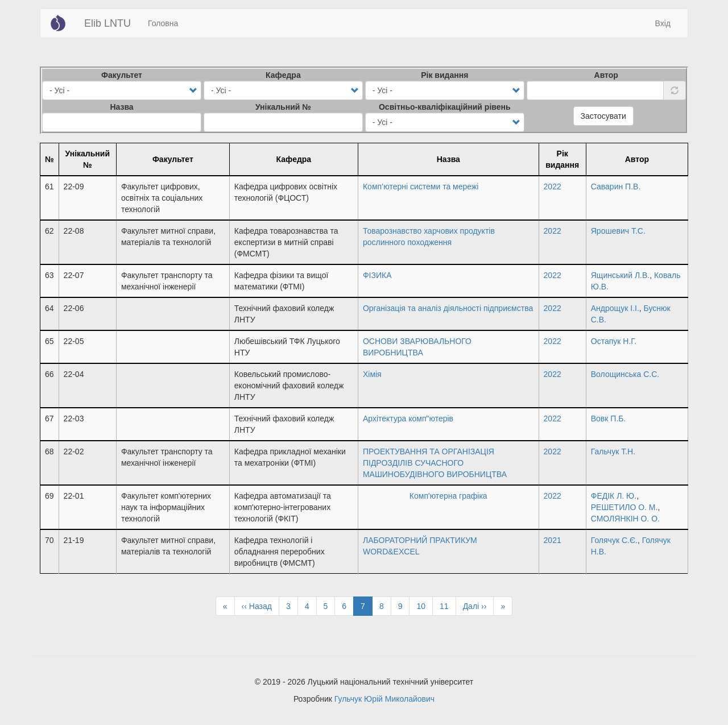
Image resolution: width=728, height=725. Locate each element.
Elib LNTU (107, 23)
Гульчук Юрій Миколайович (384, 699)
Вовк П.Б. (609, 419)
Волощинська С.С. (625, 374)
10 (425, 606)
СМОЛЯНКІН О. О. (625, 519)
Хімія (372, 374)
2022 (553, 187)
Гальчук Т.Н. (613, 451)
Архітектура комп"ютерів (408, 419)
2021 (553, 540)
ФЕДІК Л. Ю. (614, 496)
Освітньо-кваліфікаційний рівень (445, 107)
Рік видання (444, 75)
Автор (606, 75)
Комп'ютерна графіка (448, 496)
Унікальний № (283, 107)
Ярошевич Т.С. (618, 231)
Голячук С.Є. (614, 540)
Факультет (122, 75)
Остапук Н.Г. (614, 341)
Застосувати (603, 116)
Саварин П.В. (616, 187)
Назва (121, 107)
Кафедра (283, 75)
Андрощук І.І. (615, 308)
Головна (163, 23)
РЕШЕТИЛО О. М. (624, 507)
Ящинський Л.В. (620, 275)
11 (448, 606)
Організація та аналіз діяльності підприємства (448, 308)
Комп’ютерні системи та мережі (421, 187)
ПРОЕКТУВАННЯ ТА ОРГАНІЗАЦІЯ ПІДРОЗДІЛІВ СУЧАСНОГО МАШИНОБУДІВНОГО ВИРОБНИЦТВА (435, 463)
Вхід (663, 23)
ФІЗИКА (377, 275)
